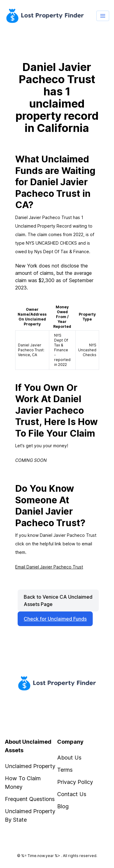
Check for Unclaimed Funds (55, 619)
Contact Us (72, 794)
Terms (65, 770)
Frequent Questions (30, 799)
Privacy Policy (75, 782)
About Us (69, 758)
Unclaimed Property (30, 766)
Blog (63, 806)
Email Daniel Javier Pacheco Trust (49, 567)
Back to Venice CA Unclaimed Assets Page (58, 601)
